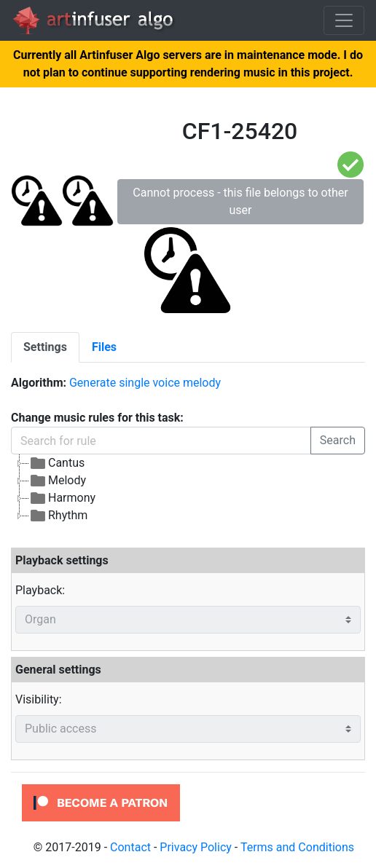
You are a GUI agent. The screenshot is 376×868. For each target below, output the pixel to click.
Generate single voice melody (145, 383)
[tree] (188, 489)
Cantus (57, 463)
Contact (130, 847)
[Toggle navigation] (344, 20)
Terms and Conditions (297, 847)
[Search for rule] (161, 441)
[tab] (45, 347)
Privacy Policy (196, 847)
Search (338, 440)
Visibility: (39, 699)
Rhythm (58, 516)
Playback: (40, 590)
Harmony (62, 498)
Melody (58, 481)
